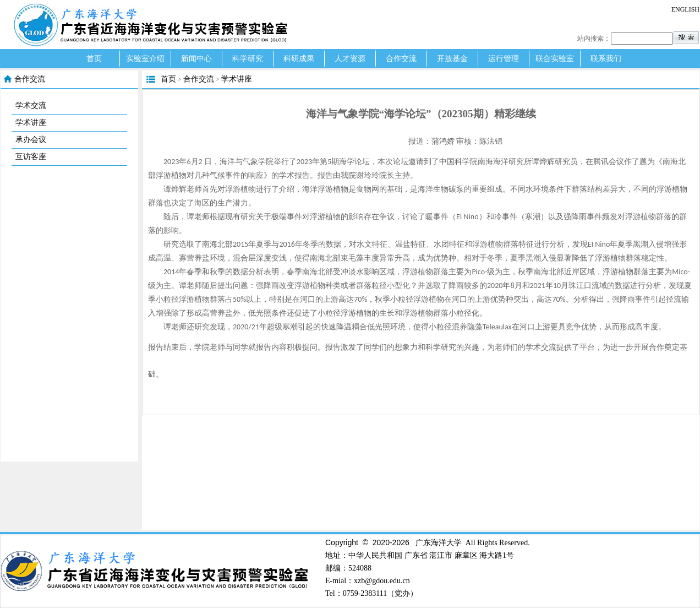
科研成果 (299, 59)
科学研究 (248, 59)
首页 (94, 59)
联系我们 (606, 59)
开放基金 (452, 59)
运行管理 (504, 59)
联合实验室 (555, 59)
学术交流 (31, 105)
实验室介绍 (145, 59)
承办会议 (31, 140)
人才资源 (350, 59)
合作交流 (401, 59)
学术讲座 (31, 123)
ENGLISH (685, 9)
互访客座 (31, 157)
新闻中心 (196, 59)
